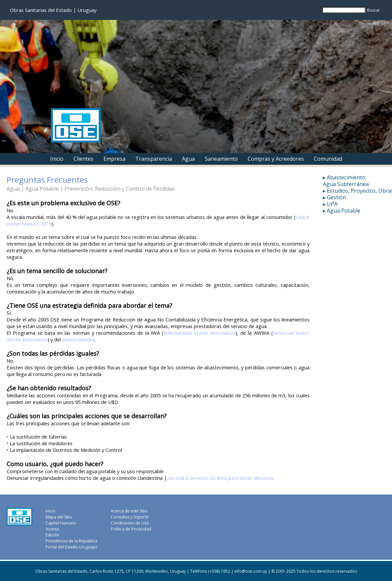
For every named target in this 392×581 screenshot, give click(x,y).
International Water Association (199, 333)
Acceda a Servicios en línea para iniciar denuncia (221, 478)
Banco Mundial (78, 339)
